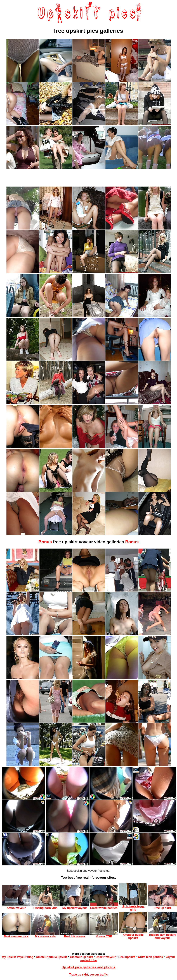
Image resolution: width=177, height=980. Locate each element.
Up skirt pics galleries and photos (88, 967)
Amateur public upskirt (51, 957)
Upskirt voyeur (106, 957)
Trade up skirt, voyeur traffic (88, 975)
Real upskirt (127, 957)
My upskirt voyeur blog (18, 957)
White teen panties (150, 957)
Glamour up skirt (81, 957)
